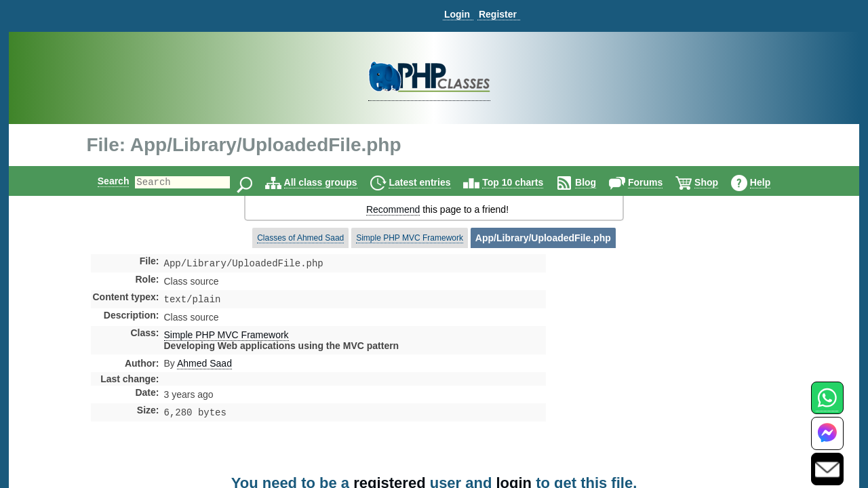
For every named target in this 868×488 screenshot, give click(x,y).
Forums (657, 182)
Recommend (393, 209)
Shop (718, 182)
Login (457, 14)
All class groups (332, 182)
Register (498, 14)
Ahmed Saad (204, 366)
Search (102, 181)
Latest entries (431, 182)
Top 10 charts (524, 182)
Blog (597, 182)
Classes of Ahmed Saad (300, 238)
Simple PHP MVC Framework (410, 238)
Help (772, 182)
